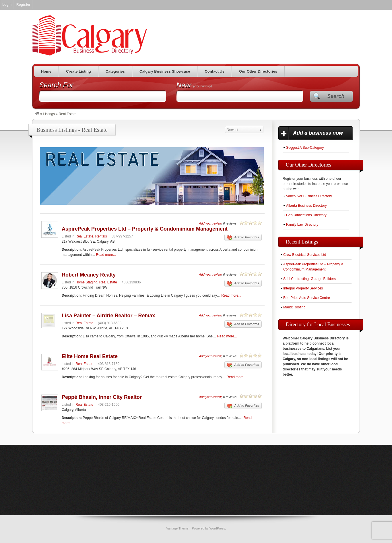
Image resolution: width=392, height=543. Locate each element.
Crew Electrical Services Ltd (305, 255)
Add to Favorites (243, 238)
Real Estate (84, 236)
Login (7, 4)
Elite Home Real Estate (90, 356)
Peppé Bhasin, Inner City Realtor (102, 397)
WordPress (217, 528)
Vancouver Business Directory (309, 196)
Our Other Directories (258, 71)
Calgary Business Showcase (165, 71)
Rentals (101, 236)
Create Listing (78, 71)
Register (23, 4)
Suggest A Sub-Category (305, 148)
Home (46, 71)
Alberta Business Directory (306, 206)
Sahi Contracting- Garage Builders (309, 279)
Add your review (210, 223)
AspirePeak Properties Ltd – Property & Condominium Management (145, 229)
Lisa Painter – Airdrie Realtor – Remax (108, 316)
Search (336, 96)
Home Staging (86, 282)
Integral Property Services (303, 288)
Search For (56, 85)
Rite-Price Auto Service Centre (307, 298)
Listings (49, 114)
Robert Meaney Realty (89, 275)
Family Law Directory (302, 225)
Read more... (106, 255)
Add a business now (318, 133)
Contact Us (215, 71)
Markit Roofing (294, 307)
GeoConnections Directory (306, 215)
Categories (115, 71)
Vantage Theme (177, 528)
